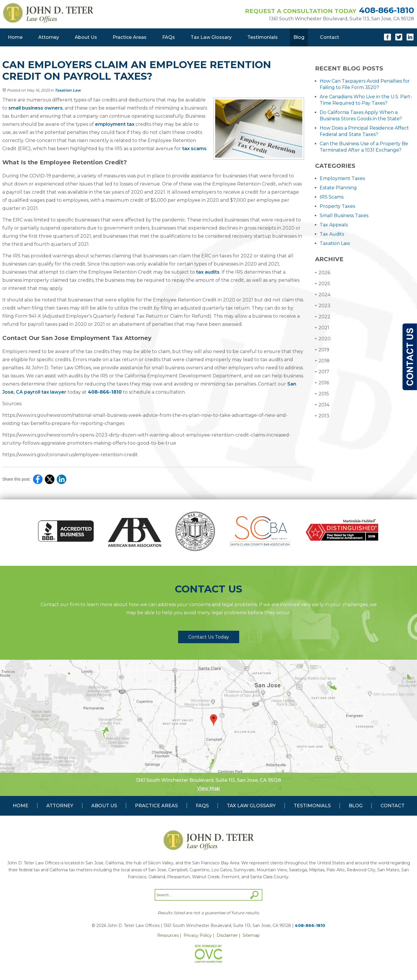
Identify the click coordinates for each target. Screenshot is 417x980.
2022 (323, 317)
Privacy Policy (198, 935)
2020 (323, 339)
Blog (299, 37)
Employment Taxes (342, 178)
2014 (322, 405)
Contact (330, 37)
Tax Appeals (334, 225)
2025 (323, 284)
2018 (322, 361)
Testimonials (263, 37)
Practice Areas (130, 37)
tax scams (194, 149)
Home (15, 37)
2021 (322, 328)
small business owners (35, 108)
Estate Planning (338, 188)
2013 (322, 416)
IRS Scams (332, 197)
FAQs (169, 37)
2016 (322, 383)
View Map (209, 788)
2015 (322, 394)
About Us (86, 37)
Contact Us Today (209, 637)
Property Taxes (337, 206)
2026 (323, 273)
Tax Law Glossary (211, 37)
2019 (322, 350)
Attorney (49, 37)
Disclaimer (227, 935)
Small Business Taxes (344, 216)
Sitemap (251, 935)
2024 (323, 295)
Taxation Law (68, 90)
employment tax (114, 124)
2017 (322, 372)
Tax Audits (332, 234)
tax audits (207, 272)
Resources (168, 935)
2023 (323, 306)
